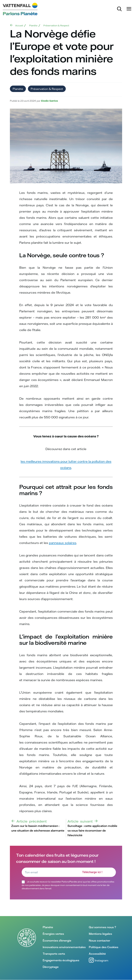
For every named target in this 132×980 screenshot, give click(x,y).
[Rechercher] (120, 9)
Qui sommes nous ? (102, 927)
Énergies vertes (53, 934)
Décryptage (51, 967)
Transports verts (54, 954)
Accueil (19, 25)
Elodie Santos (50, 101)
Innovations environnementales (64, 947)
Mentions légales (100, 934)
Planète (33, 25)
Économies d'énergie (57, 940)
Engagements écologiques (61, 960)
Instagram (99, 960)
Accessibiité (97, 954)
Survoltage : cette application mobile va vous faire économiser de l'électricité (92, 830)
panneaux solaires (63, 543)
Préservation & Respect (56, 25)
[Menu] (129, 9)
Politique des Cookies (104, 947)
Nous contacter (99, 940)
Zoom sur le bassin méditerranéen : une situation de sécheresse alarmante (38, 828)
